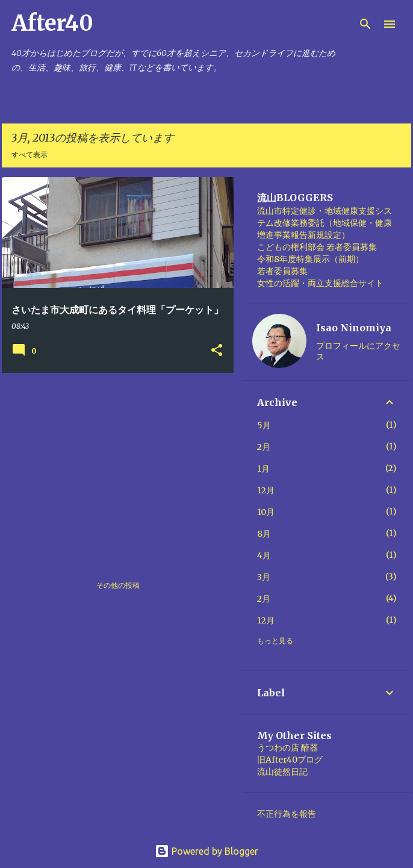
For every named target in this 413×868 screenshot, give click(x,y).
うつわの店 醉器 (287, 748)
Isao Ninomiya (354, 328)
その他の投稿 (118, 585)
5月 (264, 425)
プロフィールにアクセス (358, 351)
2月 (264, 447)
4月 (264, 555)
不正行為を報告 (287, 814)
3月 (264, 577)
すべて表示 (29, 155)
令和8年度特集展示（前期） (310, 259)
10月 (266, 512)
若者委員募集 (282, 271)
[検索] (365, 24)
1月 (263, 469)
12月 (266, 490)
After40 (52, 23)
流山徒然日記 (282, 772)
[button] (217, 351)
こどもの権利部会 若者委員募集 (317, 247)
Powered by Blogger (206, 851)
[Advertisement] (113, 466)
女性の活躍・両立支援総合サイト (320, 283)
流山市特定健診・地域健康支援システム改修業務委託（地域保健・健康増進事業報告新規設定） (324, 223)
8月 (264, 534)
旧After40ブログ (290, 760)
